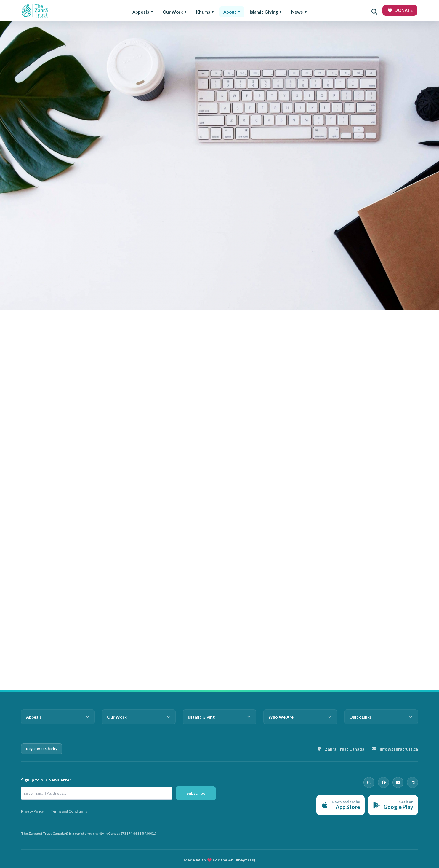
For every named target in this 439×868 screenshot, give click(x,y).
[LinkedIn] (413, 782)
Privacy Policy (32, 811)
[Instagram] (370, 782)
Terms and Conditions (69, 811)
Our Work (173, 12)
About (230, 12)
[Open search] (374, 12)
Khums (203, 12)
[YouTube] (398, 782)
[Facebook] (384, 782)
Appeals (141, 12)
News (297, 12)
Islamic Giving (264, 12)
